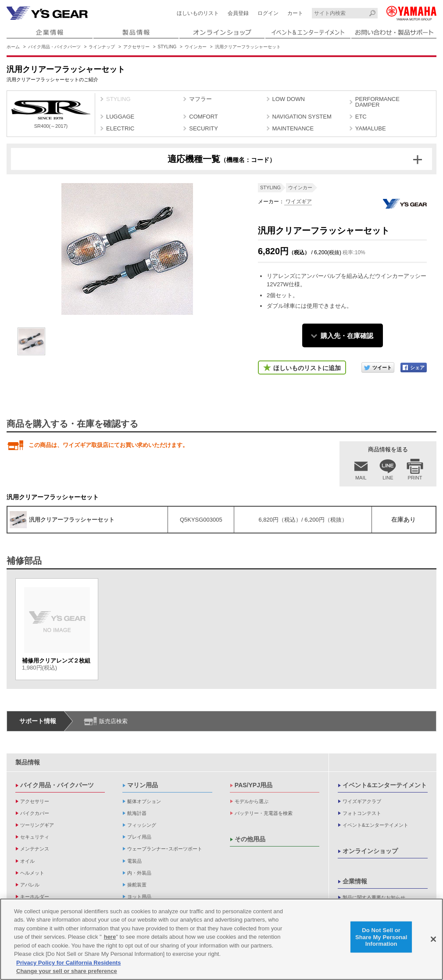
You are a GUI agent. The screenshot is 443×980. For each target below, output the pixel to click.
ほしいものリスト (198, 13)
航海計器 (137, 813)
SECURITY (204, 128)
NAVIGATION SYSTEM (302, 117)
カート (295, 13)
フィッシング (142, 825)
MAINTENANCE (293, 128)
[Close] (433, 940)
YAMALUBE (371, 128)
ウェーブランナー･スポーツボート (165, 849)
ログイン (268, 13)
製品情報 (28, 762)
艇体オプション (144, 801)
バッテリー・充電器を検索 (264, 813)
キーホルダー (35, 897)
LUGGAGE (120, 117)
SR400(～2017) (51, 115)
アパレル (30, 885)
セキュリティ (35, 837)
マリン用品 (143, 785)
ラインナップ (102, 47)
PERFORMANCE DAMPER (377, 102)
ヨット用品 (139, 897)
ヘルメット (32, 873)
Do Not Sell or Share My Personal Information (381, 938)
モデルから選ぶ (252, 801)
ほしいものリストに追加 (307, 368)
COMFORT (203, 117)
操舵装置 (137, 885)
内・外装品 (139, 873)
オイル (27, 861)
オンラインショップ (370, 851)
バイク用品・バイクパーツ (54, 47)
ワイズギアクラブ (362, 801)
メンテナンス (35, 849)
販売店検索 (113, 721)
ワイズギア (298, 202)
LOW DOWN (289, 99)
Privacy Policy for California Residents (68, 964)
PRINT (415, 478)
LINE (388, 478)
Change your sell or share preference (67, 972)
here (110, 938)
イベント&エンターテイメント (385, 785)
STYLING (167, 47)
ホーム (13, 47)
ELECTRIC (120, 128)
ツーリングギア (37, 825)
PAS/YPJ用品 (254, 785)
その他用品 (250, 839)
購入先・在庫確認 (347, 336)
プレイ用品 (139, 837)
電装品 (134, 861)
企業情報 (355, 881)
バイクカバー (35, 813)
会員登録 (238, 13)
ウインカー (196, 47)
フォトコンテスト (362, 813)
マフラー (200, 99)
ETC (361, 117)
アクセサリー (136, 47)
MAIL (361, 478)
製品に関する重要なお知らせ (374, 897)
